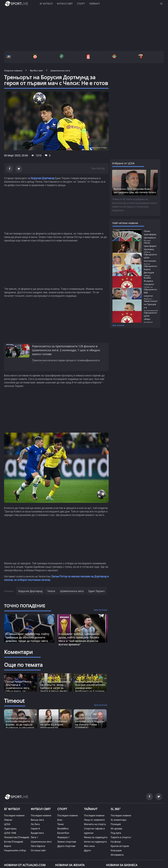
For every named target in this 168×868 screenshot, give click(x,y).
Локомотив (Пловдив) (17, 837)
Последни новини (14, 815)
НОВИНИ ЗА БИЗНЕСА (122, 865)
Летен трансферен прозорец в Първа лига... (150, 237)
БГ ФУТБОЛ (46, 4)
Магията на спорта (95, 824)
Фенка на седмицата (96, 837)
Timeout (14, 701)
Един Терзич (97, 591)
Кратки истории (120, 846)
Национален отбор (15, 850)
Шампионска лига (72, 591)
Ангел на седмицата (95, 842)
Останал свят (38, 850)
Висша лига (37, 820)
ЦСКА (7, 824)
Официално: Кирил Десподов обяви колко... (150, 272)
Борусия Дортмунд (43, 178)
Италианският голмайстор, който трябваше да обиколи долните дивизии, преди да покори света (27, 637)
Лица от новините (94, 820)
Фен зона (89, 846)
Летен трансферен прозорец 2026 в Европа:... (150, 249)
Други (87, 850)
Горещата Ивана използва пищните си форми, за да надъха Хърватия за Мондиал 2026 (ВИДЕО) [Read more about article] (20, 724)
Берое (8, 846)
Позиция (116, 824)
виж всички (118, 325)
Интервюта (117, 855)
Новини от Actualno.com (25, 865)
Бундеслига (37, 833)
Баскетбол (63, 833)
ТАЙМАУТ (91, 809)
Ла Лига (35, 824)
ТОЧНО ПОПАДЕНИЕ (25, 606)
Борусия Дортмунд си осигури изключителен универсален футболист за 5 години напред (90, 688)
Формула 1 (63, 837)
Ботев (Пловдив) (14, 842)
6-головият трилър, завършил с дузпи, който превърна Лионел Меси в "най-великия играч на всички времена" (79, 639)
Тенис (61, 824)
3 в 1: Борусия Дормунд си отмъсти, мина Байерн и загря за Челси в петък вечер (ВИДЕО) (55, 688)
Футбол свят (65, 4)
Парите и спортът (121, 837)
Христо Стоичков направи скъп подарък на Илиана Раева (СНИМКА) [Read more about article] (90, 723)
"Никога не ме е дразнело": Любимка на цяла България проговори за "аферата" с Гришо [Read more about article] (54, 724)
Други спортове (66, 846)
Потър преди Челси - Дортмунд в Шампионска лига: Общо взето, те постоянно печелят (19, 688)
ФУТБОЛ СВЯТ (41, 809)
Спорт (81, 4)
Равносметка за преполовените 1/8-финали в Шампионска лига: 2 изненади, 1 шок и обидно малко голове (66, 350)
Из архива (116, 829)
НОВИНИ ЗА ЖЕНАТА (70, 865)
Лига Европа (38, 846)
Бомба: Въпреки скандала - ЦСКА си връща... (149, 284)
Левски (8, 820)
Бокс (60, 820)
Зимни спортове (67, 842)
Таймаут (94, 4)
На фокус (116, 842)
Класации (116, 850)
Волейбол (63, 829)
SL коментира (118, 820)
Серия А (35, 829)
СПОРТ (62, 809)
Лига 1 (34, 837)
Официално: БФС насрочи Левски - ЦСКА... (150, 296)
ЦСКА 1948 (10, 833)
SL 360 (116, 809)
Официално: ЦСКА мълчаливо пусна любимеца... (150, 261)
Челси (51, 591)
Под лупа (116, 833)
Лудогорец (10, 829)
